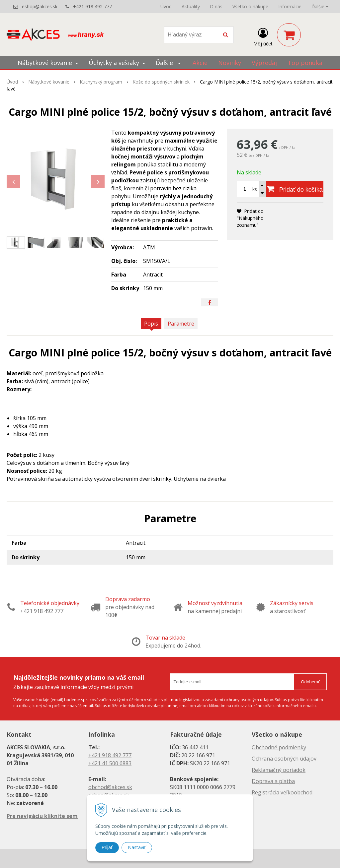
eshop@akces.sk (40, 6)
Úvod (166, 6)
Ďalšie (320, 6)
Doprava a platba (273, 781)
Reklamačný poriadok (279, 770)
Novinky (230, 63)
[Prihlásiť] (263, 36)
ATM (149, 247)
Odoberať (310, 682)
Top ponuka (305, 63)
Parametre (181, 324)
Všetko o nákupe (250, 6)
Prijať (107, 847)
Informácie (290, 6)
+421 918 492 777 (92, 6)
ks (255, 189)
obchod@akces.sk (110, 787)
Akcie (200, 63)
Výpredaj (264, 63)
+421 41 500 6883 (110, 763)
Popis (151, 324)
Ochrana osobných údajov (284, 759)
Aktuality (191, 6)
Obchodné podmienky (279, 747)
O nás (216, 6)
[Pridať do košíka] (295, 189)
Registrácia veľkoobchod (282, 792)
